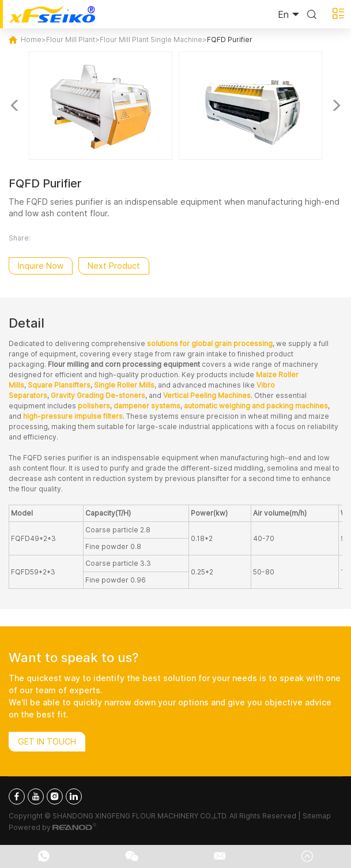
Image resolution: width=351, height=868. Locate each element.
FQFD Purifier (230, 40)
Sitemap (317, 816)
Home (31, 40)
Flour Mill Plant (71, 40)
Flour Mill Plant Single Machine (151, 40)
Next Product (114, 266)
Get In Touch (47, 741)
